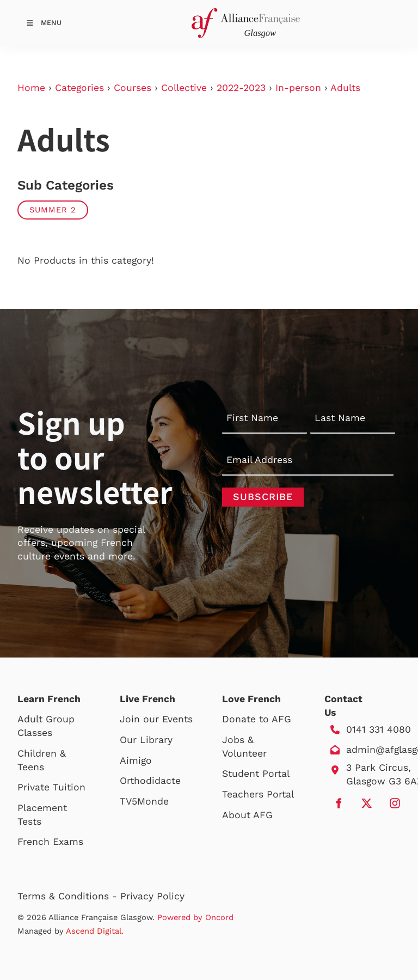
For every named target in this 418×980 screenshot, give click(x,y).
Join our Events (156, 719)
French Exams (50, 842)
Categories (79, 88)
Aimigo (136, 760)
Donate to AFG (257, 719)
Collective (184, 88)
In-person (298, 88)
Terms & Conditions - (69, 896)
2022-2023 (241, 88)
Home (31, 88)
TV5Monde (144, 801)
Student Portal (256, 774)
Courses (133, 88)
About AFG (247, 815)
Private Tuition (51, 787)
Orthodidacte (150, 781)
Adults (345, 88)
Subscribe (263, 497)
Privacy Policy (152, 896)
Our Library (146, 740)
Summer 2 (53, 210)
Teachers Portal (258, 794)
